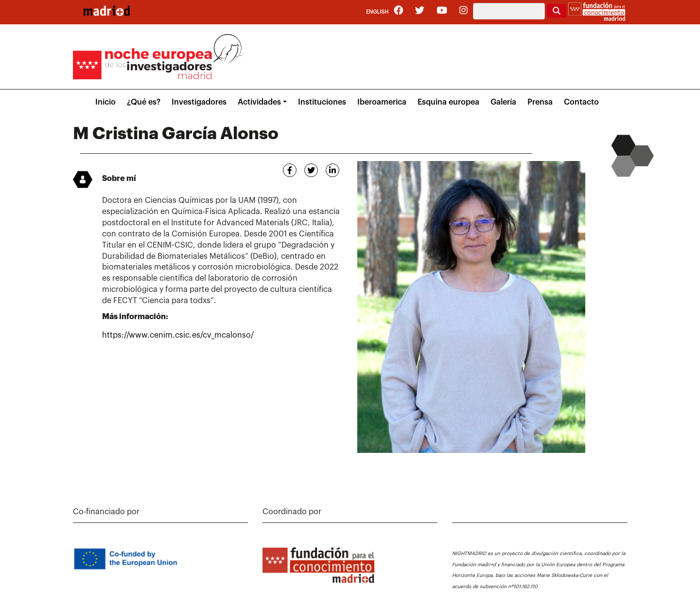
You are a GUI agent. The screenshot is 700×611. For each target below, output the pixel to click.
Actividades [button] (259, 102)
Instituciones (322, 102)
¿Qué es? (144, 102)
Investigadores (199, 102)
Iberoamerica (382, 102)
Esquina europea (448, 102)
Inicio (105, 102)
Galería (503, 102)
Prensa (540, 102)
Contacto (581, 102)
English (377, 12)
